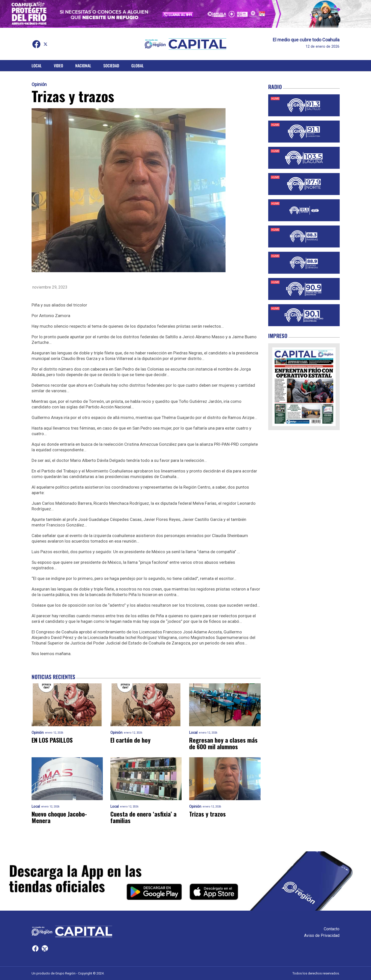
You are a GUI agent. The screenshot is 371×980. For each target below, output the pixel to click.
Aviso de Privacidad (322, 935)
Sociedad (111, 66)
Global (138, 66)
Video (58, 66)
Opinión (39, 85)
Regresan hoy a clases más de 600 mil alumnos (223, 743)
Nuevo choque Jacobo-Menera (59, 817)
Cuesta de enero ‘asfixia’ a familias (143, 817)
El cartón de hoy (130, 740)
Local (37, 66)
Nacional (83, 66)
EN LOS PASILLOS (52, 740)
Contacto (332, 929)
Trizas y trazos (207, 814)
